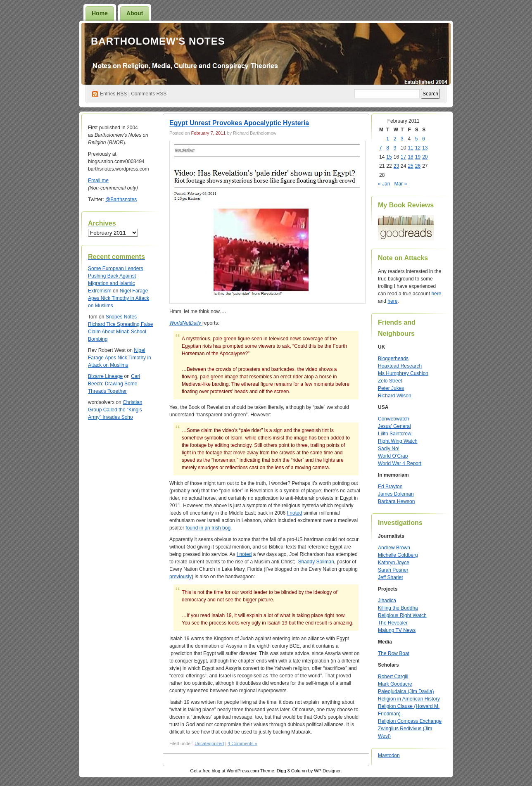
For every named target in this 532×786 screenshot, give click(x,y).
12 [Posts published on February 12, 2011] (418, 148)
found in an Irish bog (208, 528)
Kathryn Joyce (394, 563)
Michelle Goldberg (398, 555)
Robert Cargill (393, 677)
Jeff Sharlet (390, 577)
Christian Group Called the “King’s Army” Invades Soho (115, 410)
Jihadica (387, 601)
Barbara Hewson (396, 501)
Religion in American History (409, 699)
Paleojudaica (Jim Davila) (406, 691)
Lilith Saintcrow (395, 434)
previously (180, 577)
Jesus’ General (394, 426)
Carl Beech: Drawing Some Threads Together (114, 384)
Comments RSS (149, 94)
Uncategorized (209, 743)
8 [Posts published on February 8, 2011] (388, 148)
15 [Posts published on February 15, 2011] (389, 157)
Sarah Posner (393, 570)
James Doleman (396, 494)
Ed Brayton (390, 487)
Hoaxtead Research (400, 366)
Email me (98, 180)
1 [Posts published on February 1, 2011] (388, 139)
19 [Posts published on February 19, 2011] (418, 157)
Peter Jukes (391, 388)
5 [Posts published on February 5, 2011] (417, 139)
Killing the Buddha (398, 608)
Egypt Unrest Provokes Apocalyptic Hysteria (239, 123)
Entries (113, 94)
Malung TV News (397, 630)
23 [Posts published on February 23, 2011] (396, 166)
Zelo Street (390, 381)
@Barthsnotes (121, 199)
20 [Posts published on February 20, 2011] (425, 157)
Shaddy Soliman (316, 562)
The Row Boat (394, 653)
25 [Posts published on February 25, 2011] (410, 166)
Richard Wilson (395, 396)
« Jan (384, 184)
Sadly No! (389, 449)
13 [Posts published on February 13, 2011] (425, 148)
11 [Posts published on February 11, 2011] (410, 148)
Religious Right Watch (402, 615)
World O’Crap (393, 456)
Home (100, 13)
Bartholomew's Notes (158, 41)
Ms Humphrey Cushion (403, 373)
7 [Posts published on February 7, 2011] (381, 148)
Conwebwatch (393, 419)
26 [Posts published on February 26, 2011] (418, 166)
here (436, 294)
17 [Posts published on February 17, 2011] (403, 157)
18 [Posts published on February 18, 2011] (410, 157)
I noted (295, 513)
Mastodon (389, 755)
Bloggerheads (393, 359)
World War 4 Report (400, 463)
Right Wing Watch (398, 441)
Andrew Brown (394, 548)
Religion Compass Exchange (410, 721)
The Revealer (393, 623)
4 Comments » (242, 743)
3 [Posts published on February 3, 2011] (402, 139)
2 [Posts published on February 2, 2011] (395, 139)
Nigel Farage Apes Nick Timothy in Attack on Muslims (119, 298)
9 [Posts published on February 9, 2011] (395, 148)
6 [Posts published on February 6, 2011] (424, 139)
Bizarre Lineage (105, 376)
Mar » (400, 184)
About (135, 13)
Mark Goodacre (395, 684)
